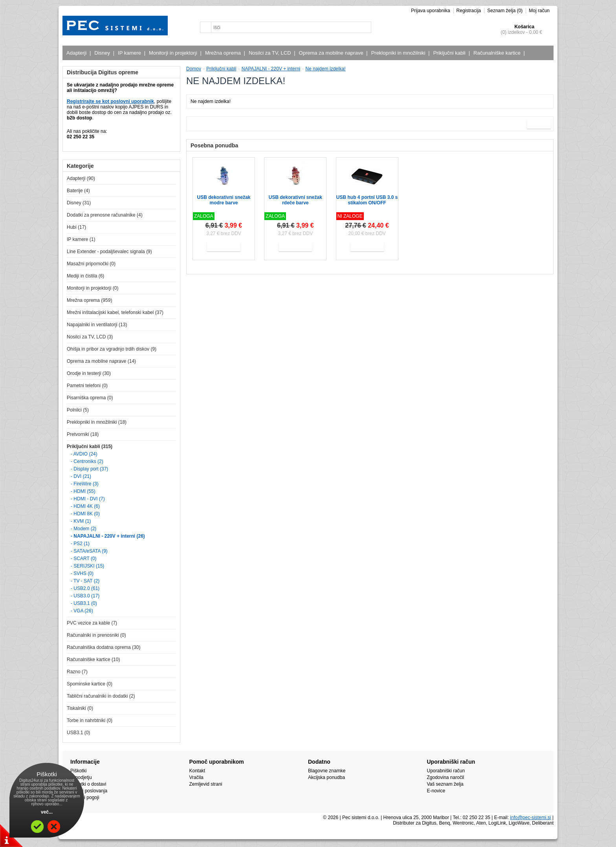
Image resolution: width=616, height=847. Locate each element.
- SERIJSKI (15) (87, 566)
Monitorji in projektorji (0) (93, 288)
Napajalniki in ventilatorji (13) (97, 325)
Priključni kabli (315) (90, 446)
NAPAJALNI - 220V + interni (271, 69)
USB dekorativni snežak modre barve (224, 200)
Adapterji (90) (81, 178)
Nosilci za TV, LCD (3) (90, 337)
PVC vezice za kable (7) (92, 623)
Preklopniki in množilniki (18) (97, 422)
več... (47, 812)
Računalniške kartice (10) (93, 660)
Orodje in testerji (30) (89, 373)
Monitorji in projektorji (174, 53)
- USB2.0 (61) (85, 588)
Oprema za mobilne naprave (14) (101, 361)
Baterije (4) (78, 191)
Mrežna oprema (224, 53)
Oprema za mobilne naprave (332, 53)
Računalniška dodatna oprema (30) (104, 647)
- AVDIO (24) (84, 454)
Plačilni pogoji (85, 797)
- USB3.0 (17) (85, 596)
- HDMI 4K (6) (85, 506)
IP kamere (130, 53)
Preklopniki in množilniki (399, 53)
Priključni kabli (450, 53)
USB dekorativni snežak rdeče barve (295, 200)
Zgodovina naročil (446, 777)
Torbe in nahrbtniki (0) (90, 720)
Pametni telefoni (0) (87, 386)
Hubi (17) (76, 227)
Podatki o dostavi (88, 784)
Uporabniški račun (446, 771)
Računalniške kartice (498, 53)
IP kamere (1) (81, 239)
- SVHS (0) (82, 573)
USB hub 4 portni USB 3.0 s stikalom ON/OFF (367, 200)
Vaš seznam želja (445, 784)
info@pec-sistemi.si (530, 818)
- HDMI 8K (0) (85, 514)
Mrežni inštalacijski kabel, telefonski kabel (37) (115, 312)
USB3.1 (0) (78, 733)
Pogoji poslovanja (89, 791)
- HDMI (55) (83, 491)
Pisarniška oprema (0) (90, 398)
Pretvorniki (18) (83, 434)
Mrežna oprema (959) (89, 300)
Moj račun (539, 11)
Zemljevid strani (206, 784)
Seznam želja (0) (505, 11)
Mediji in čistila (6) (85, 276)
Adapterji (77, 53)
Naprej (539, 124)
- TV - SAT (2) (85, 581)
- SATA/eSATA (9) (89, 551)
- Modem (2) (83, 529)
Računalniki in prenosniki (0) (96, 635)
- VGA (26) (82, 611)
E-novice (436, 791)
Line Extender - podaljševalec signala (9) (109, 252)
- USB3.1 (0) (84, 603)
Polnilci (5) (78, 410)
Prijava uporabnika (430, 11)
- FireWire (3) (85, 484)
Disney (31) (79, 203)
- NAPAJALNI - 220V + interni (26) (108, 536)
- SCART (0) (84, 559)
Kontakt (197, 771)
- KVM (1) (81, 521)
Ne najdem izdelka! (326, 69)
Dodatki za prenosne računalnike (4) (105, 215)
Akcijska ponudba (326, 777)
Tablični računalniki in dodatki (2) (101, 696)
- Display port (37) (89, 469)
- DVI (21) (81, 476)
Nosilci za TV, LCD (271, 53)
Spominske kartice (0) (90, 684)
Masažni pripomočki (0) (91, 264)
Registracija (469, 11)
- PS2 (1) (80, 544)
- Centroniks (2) (87, 461)
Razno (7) (77, 672)
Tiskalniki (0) (80, 708)
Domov (194, 69)
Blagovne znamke (327, 771)
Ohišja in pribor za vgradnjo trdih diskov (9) (112, 349)
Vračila (196, 777)
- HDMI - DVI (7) (88, 499)
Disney (103, 53)
